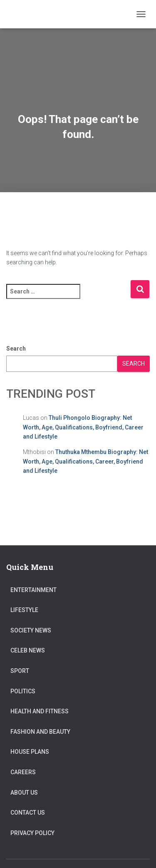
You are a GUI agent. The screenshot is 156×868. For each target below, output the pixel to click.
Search (16, 349)
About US (24, 793)
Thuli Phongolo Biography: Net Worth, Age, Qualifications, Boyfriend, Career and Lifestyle (83, 427)
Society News (31, 630)
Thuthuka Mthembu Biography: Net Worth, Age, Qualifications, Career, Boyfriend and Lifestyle (85, 461)
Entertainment (33, 590)
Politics (23, 691)
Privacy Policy (32, 833)
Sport (20, 671)
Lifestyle (24, 610)
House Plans (30, 752)
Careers (23, 772)
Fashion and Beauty (40, 732)
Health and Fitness (40, 711)
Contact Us (28, 813)
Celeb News (28, 650)
